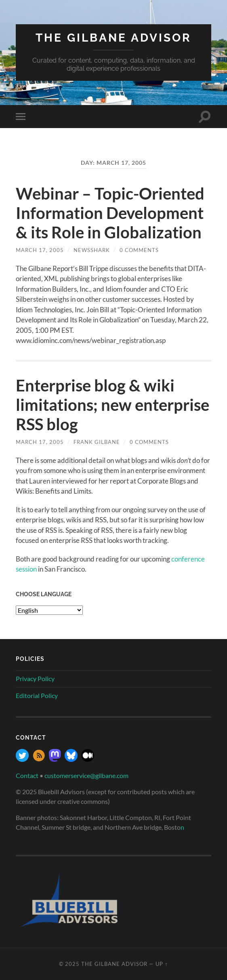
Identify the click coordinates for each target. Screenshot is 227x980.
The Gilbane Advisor (113, 38)
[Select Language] (49, 610)
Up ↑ (162, 964)
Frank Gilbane (97, 442)
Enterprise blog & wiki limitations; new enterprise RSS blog (112, 405)
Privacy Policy (35, 678)
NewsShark (92, 250)
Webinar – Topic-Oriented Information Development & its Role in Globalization (110, 213)
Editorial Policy (37, 695)
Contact (27, 775)
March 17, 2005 (40, 250)
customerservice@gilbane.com (86, 775)
